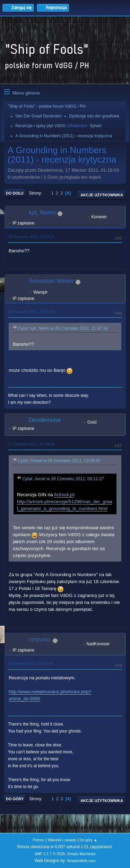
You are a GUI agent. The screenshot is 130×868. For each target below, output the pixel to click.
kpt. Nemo (42, 212)
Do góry (15, 799)
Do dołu (15, 193)
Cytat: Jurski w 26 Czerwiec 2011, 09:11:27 (63, 479)
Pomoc (38, 840)
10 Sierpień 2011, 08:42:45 (30, 664)
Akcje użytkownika (102, 195)
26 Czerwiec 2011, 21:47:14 (31, 237)
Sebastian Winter (51, 281)
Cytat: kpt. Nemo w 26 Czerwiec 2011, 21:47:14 (63, 328)
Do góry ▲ (88, 840)
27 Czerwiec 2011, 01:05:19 (31, 444)
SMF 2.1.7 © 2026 (50, 854)
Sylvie (95, 126)
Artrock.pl (64, 495)
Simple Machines (81, 854)
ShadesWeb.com (81, 861)
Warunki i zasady (62, 840)
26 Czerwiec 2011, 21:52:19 (31, 312)
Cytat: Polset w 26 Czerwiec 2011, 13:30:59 (59, 461)
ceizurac (40, 640)
